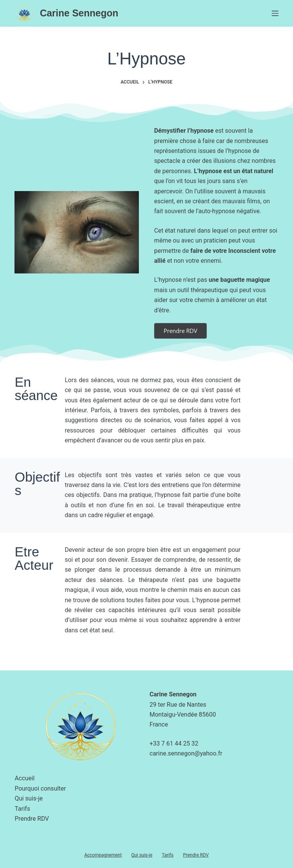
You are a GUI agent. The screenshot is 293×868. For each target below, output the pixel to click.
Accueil (24, 778)
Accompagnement (103, 855)
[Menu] (275, 13)
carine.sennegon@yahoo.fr (186, 753)
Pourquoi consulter (40, 788)
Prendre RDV (32, 819)
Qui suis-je (29, 798)
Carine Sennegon (79, 13)
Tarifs (22, 809)
